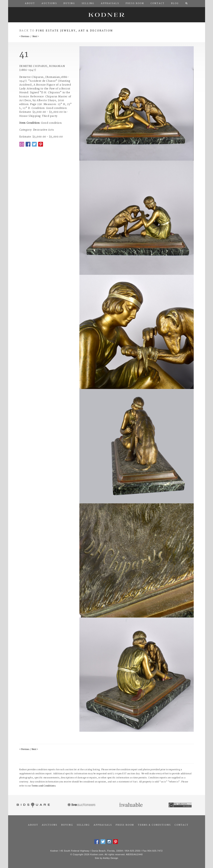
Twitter (34, 144)
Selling (83, 825)
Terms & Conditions (154, 825)
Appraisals (103, 825)
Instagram (109, 842)
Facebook (28, 144)
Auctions (50, 825)
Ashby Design (111, 858)
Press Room (125, 825)
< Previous (24, 37)
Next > (36, 37)
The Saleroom (180, 805)
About (33, 825)
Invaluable (131, 805)
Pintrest (41, 144)
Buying (67, 825)
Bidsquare (33, 805)
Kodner (107, 15)
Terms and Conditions (43, 786)
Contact (181, 825)
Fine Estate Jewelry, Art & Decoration (74, 31)
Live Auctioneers (82, 805)
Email (22, 144)
